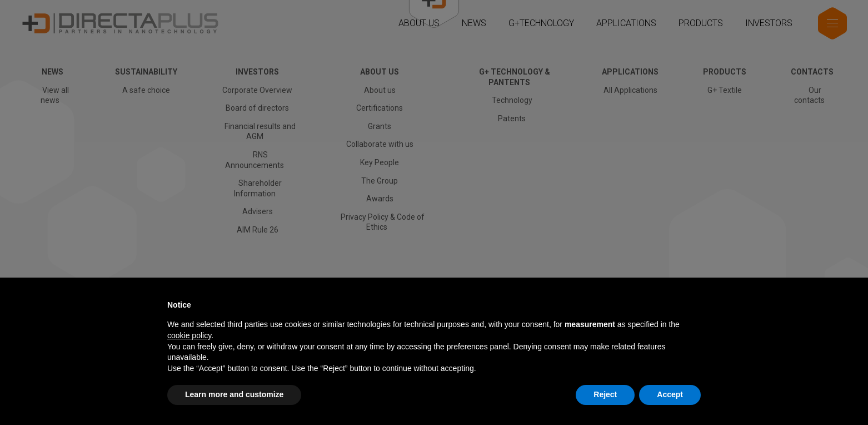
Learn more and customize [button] (234, 394)
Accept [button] (670, 394)
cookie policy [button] (189, 335)
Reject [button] (605, 394)
